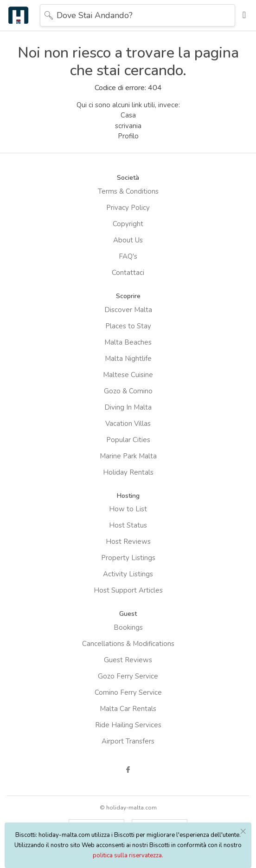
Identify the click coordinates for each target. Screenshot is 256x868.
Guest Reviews (128, 660)
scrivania (128, 126)
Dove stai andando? (95, 15)
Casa (128, 115)
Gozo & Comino (128, 391)
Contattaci (128, 273)
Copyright (128, 224)
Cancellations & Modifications (128, 644)
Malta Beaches (128, 342)
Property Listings (128, 558)
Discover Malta (128, 310)
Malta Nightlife (128, 359)
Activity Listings (128, 574)
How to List (128, 509)
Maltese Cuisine (128, 375)
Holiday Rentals (128, 472)
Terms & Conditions (128, 191)
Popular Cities (128, 440)
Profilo (128, 136)
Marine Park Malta (128, 456)
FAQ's (128, 256)
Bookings (128, 627)
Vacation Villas (128, 424)
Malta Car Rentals (128, 709)
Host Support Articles (128, 590)
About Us (128, 240)
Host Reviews (128, 542)
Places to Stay (128, 326)
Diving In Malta (128, 407)
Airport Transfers (128, 741)
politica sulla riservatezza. (128, 855)
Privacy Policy (128, 208)
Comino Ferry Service (128, 692)
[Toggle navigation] (242, 15)
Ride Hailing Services (128, 725)
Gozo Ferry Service (128, 676)
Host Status (128, 525)
